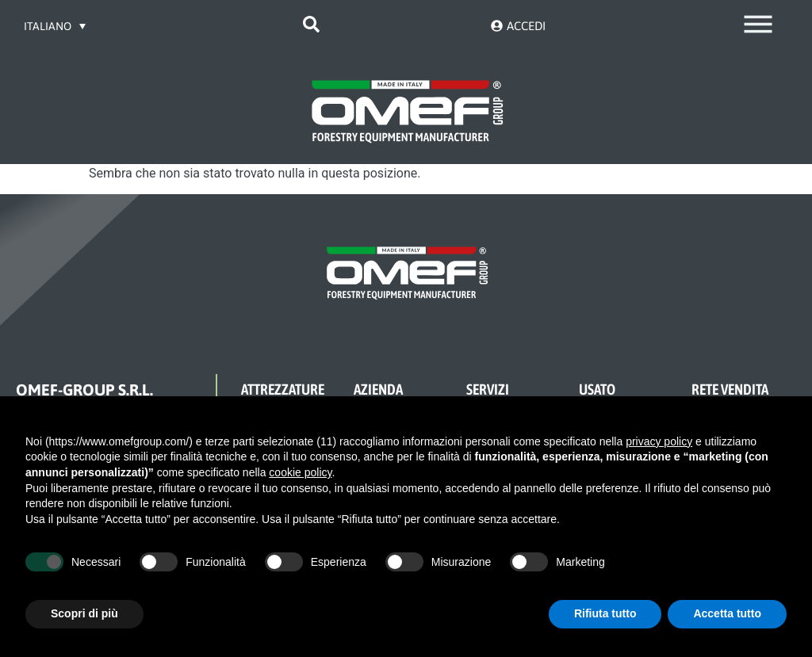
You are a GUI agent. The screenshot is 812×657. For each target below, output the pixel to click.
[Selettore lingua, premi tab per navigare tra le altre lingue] (56, 26)
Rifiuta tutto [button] (605, 613)
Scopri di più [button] (84, 613)
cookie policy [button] (300, 472)
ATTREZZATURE (283, 389)
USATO (597, 389)
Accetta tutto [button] (727, 613)
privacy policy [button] (659, 441)
